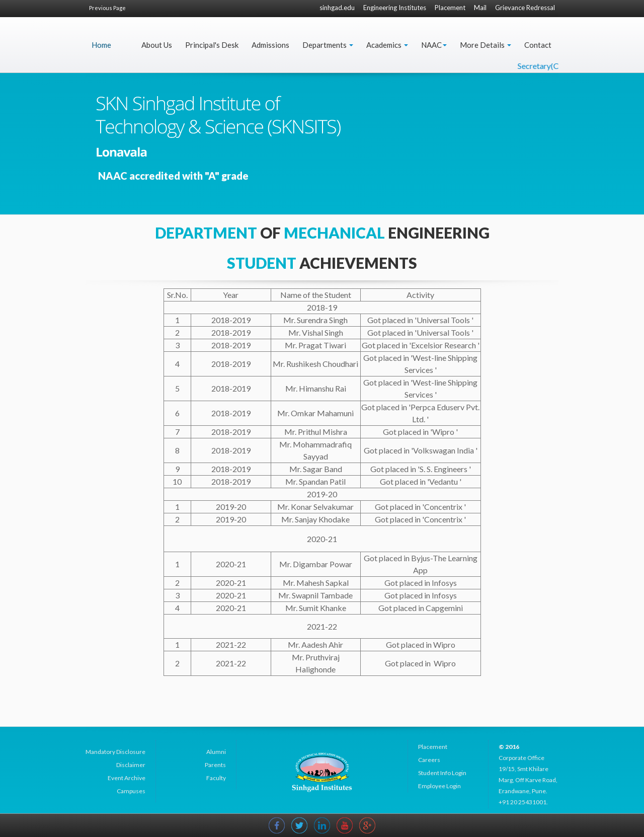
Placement (450, 8)
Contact (538, 45)
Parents (215, 765)
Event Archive (127, 778)
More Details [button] (486, 45)
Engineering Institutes (395, 8)
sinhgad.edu (337, 8)
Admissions (270, 45)
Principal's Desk (212, 45)
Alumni (216, 752)
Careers (429, 760)
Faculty (216, 778)
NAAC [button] (434, 45)
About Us (157, 45)
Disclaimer (131, 765)
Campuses (131, 791)
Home (101, 45)
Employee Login (439, 786)
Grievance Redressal (525, 8)
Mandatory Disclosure (115, 752)
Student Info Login (442, 773)
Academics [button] (387, 45)
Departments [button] (328, 45)
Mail (480, 8)
